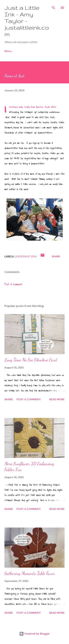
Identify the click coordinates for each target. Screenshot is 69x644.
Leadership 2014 (26, 256)
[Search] (54, 7)
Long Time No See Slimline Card (31, 360)
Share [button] (56, 256)
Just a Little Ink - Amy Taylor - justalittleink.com (27, 21)
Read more (57, 399)
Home (8, 51)
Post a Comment (13, 284)
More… (53, 51)
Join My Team (30, 51)
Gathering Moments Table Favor (30, 573)
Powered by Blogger (35, 634)
